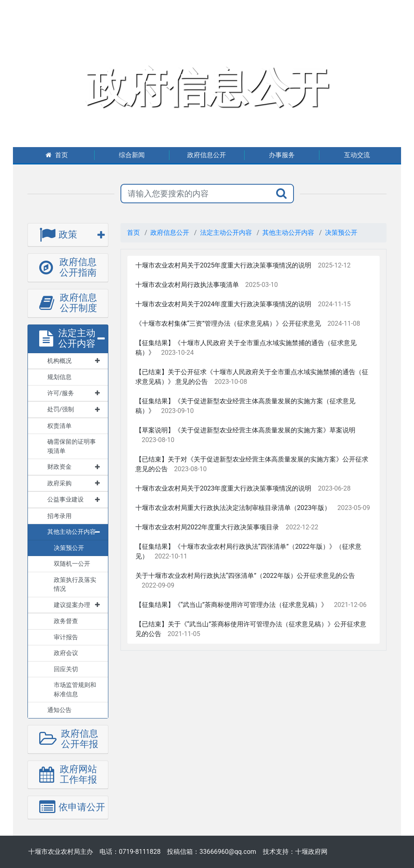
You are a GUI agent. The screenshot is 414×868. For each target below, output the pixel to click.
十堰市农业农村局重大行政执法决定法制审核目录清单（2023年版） (233, 508)
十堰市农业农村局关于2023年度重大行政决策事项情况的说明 (224, 488)
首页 (57, 155)
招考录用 (59, 516)
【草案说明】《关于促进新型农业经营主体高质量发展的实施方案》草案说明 (245, 430)
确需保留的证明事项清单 (72, 446)
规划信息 (59, 377)
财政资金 (74, 467)
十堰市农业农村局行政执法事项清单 (187, 285)
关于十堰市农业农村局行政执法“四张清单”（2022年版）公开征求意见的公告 (245, 576)
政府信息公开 (207, 155)
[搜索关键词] (195, 194)
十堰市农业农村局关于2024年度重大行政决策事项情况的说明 (224, 304)
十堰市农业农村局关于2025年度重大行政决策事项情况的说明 (224, 265)
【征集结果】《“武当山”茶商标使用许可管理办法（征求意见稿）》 (231, 605)
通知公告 (59, 710)
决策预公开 (341, 233)
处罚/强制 (74, 409)
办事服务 (282, 155)
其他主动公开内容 (74, 532)
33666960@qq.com (228, 852)
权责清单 (59, 426)
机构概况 (74, 361)
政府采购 (74, 483)
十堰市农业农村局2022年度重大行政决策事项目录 (207, 527)
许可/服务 (74, 393)
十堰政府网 (311, 852)
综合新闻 (132, 155)
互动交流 (357, 155)
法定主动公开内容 (226, 233)
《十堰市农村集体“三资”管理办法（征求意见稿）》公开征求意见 (228, 323)
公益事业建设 (74, 499)
